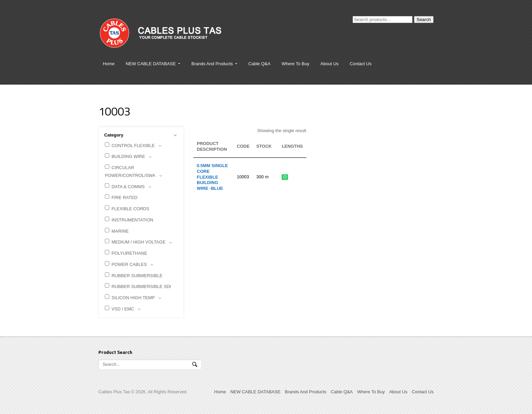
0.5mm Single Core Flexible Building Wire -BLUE (212, 177)
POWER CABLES (130, 265)
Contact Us (361, 64)
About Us (329, 64)
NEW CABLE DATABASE (151, 64)
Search (424, 20)
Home (109, 64)
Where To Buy (295, 64)
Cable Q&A (259, 64)
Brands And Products (212, 64)
